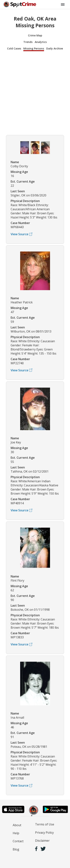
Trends (28, 42)
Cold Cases (14, 48)
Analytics (41, 42)
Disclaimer (42, 841)
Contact (18, 841)
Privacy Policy (44, 833)
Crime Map (35, 35)
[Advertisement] (35, 93)
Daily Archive (55, 48)
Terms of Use (45, 824)
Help (16, 833)
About (17, 825)
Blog (16, 849)
